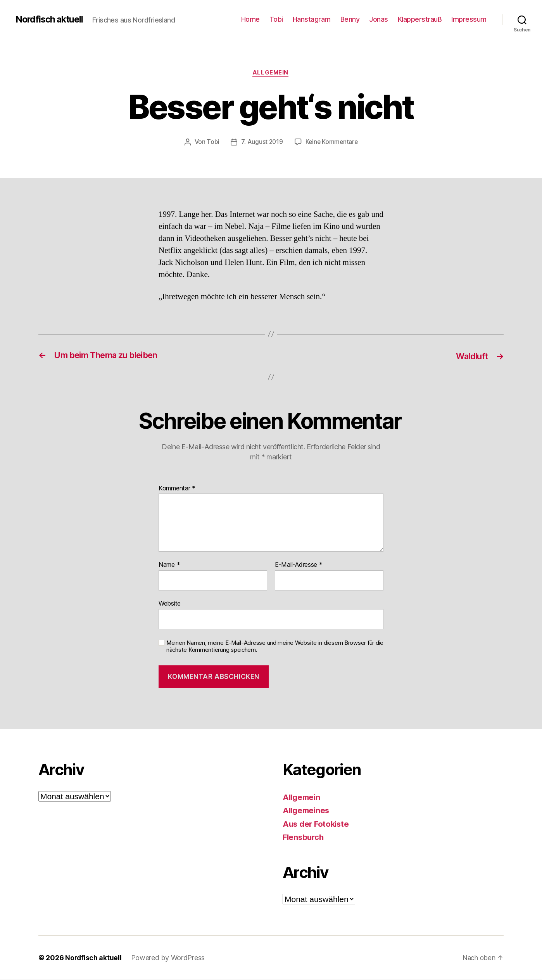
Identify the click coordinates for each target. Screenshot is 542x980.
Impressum (469, 19)
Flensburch (304, 838)
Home (250, 19)
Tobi (276, 19)
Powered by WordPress (169, 958)
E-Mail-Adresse (299, 566)
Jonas (379, 19)
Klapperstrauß (420, 19)
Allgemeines (307, 811)
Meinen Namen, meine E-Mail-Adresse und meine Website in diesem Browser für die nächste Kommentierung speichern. (275, 647)
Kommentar (177, 489)
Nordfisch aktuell (51, 19)
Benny (350, 19)
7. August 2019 (262, 142)
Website (170, 604)
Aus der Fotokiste (317, 824)
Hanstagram (312, 19)
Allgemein (271, 73)
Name (169, 566)
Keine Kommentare (332, 142)
